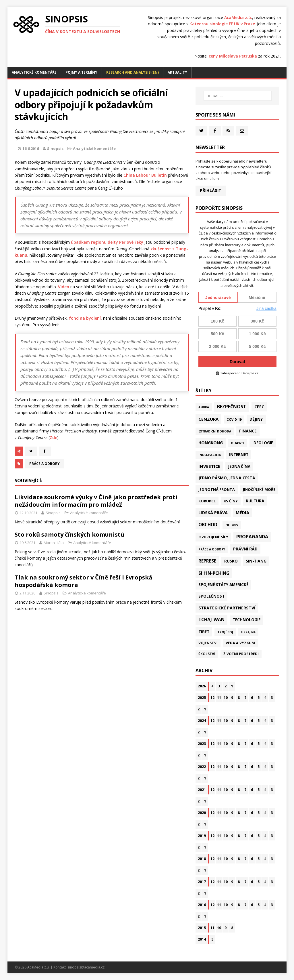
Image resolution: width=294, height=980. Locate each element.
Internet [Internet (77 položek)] (239, 454)
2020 (202, 813)
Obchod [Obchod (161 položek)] (208, 525)
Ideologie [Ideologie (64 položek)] (263, 443)
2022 (202, 767)
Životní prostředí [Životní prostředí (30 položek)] (241, 654)
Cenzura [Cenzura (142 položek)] (208, 419)
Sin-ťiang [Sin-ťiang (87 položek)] (256, 561)
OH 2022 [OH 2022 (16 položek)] (232, 525)
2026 (202, 686)
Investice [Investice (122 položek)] (209, 466)
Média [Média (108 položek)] (242, 513)
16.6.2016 (31, 148)
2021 (202, 790)
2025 (202, 698)
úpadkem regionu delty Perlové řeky (107, 242)
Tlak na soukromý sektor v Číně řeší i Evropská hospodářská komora (84, 581)
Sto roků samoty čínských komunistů (69, 534)
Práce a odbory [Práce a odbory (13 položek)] (212, 549)
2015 (202, 928)
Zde (53, 437)
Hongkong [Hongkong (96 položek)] (211, 443)
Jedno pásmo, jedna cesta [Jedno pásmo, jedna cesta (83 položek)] (227, 478)
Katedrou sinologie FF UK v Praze (222, 24)
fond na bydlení (85, 318)
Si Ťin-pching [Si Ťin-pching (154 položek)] (214, 573)
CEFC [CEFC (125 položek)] (259, 407)
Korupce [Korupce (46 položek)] (207, 501)
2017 (202, 882)
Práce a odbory (45, 464)
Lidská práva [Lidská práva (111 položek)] (213, 512)
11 (219, 698)
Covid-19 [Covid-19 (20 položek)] (234, 419)
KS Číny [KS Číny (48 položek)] (231, 501)
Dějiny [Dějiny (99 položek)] (256, 419)
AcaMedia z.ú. (238, 17)
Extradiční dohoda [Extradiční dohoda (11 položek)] (215, 431)
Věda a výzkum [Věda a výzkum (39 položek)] (240, 643)
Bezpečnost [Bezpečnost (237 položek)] (232, 407)
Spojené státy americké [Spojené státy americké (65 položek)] (223, 585)
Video (64, 287)
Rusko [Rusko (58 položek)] (231, 561)
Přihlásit (211, 190)
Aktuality (177, 72)
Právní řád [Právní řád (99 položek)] (245, 549)
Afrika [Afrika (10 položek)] (204, 407)
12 (212, 698)
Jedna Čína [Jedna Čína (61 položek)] (239, 466)
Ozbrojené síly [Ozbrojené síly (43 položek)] (213, 537)
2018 (202, 859)
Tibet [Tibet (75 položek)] (204, 632)
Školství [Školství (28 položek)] (207, 654)
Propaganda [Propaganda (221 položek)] (252, 537)
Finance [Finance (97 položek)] (248, 431)
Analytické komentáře (34, 72)
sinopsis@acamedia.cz (86, 967)
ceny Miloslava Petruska (233, 56)
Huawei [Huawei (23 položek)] (238, 443)
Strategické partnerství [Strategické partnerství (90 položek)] (227, 608)
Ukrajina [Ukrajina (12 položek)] (248, 632)
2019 (202, 836)
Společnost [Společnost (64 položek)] (211, 596)
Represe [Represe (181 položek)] (207, 561)
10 (226, 698)
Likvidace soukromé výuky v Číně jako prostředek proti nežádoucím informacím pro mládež (96, 501)
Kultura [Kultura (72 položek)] (255, 501)
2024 (202, 721)
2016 (202, 905)
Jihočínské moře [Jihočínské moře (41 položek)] (259, 490)
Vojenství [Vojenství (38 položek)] (208, 643)
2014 (202, 939)
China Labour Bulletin (145, 175)
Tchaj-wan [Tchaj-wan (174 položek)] (211, 620)
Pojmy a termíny (81, 72)
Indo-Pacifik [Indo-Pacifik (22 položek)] (210, 455)
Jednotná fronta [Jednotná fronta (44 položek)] (217, 489)
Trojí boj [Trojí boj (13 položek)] (225, 632)
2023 (202, 744)
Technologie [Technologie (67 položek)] (246, 620)
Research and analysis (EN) (133, 72)
